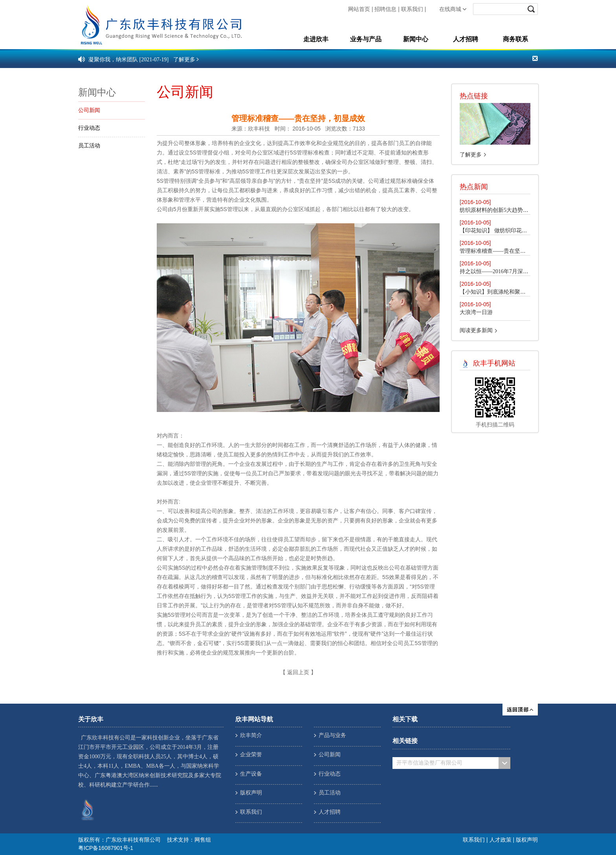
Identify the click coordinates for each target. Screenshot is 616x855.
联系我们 (412, 9)
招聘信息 (385, 9)
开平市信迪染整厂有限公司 (429, 763)
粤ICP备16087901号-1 (106, 848)
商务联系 (515, 39)
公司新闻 (89, 110)
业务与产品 (366, 39)
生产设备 (251, 774)
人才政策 (500, 840)
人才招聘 (466, 39)
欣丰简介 (251, 735)
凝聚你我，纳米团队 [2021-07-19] (128, 59)
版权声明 (251, 793)
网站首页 (359, 9)
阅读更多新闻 (476, 330)
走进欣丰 (316, 39)
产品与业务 (332, 735)
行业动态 (89, 128)
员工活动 (89, 146)
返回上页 (298, 672)
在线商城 (450, 9)
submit (532, 9)
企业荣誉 (251, 755)
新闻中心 (416, 39)
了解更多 (471, 155)
